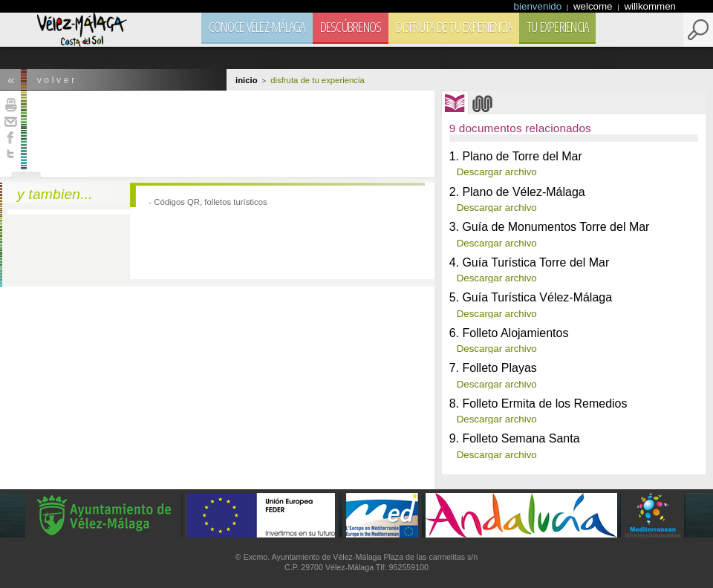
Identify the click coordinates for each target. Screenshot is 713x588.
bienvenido (539, 6)
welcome (594, 6)
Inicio (247, 80)
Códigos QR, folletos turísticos (210, 202)
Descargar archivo (497, 172)
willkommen (650, 6)
